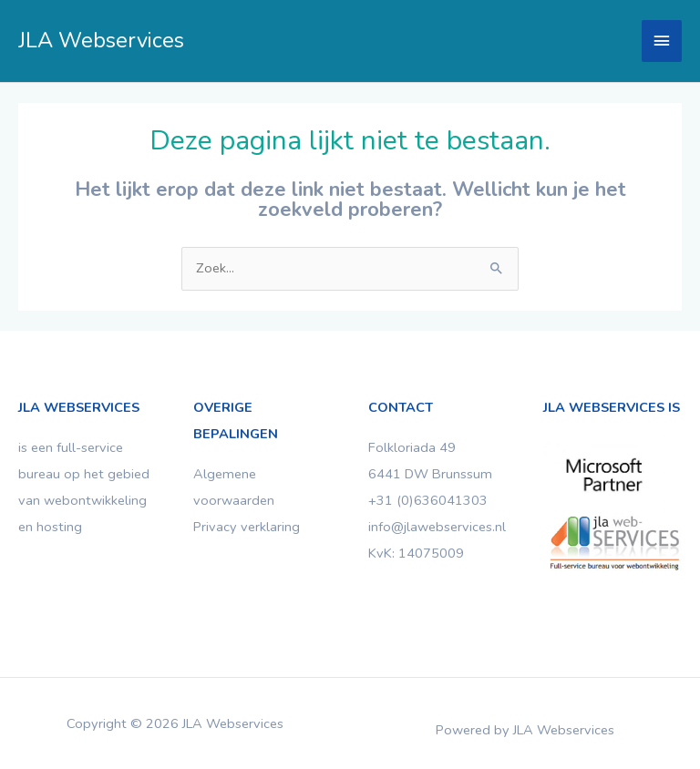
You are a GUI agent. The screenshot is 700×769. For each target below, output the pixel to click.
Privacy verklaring (247, 527)
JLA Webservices (101, 40)
